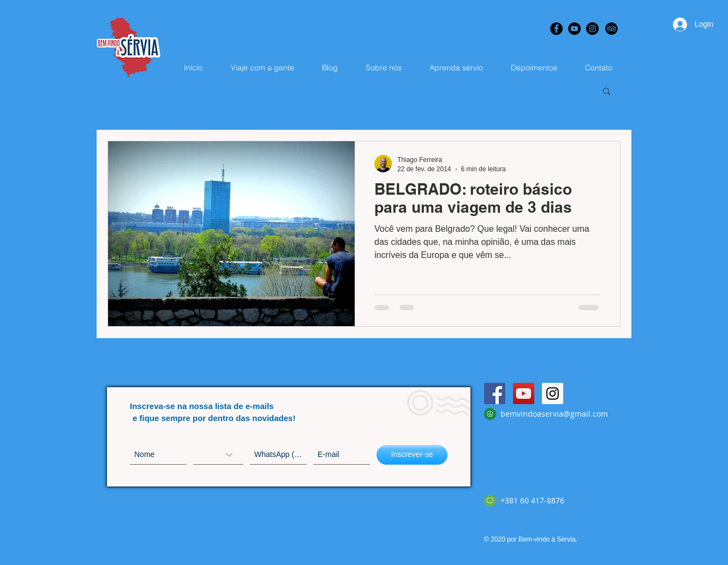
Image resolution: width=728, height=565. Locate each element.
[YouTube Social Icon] (524, 393)
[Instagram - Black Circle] (592, 29)
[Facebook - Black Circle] (556, 29)
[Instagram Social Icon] (553, 393)
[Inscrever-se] (412, 455)
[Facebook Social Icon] (495, 393)
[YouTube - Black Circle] (574, 29)
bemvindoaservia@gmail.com (554, 414)
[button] (607, 92)
